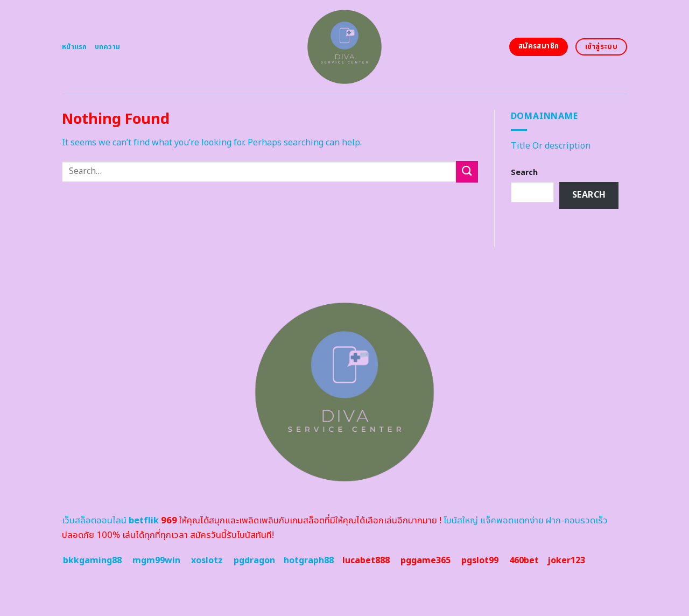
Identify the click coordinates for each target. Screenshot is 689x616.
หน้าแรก (75, 47)
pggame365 (426, 561)
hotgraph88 (309, 561)
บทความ (108, 47)
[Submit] (467, 171)
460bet (524, 561)
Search (524, 173)
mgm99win (156, 561)
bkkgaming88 (92, 561)
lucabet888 (366, 561)
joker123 (566, 561)
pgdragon (254, 561)
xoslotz (207, 561)
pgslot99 (480, 561)
